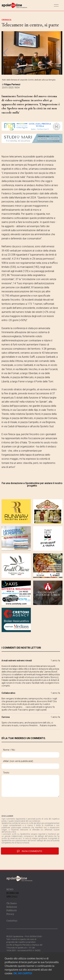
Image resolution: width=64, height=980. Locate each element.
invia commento (30, 851)
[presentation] (25, 806)
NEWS (10, 889)
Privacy (10, 914)
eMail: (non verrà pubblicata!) (18, 761)
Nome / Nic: (9, 750)
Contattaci (12, 921)
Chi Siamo (12, 903)
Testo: (6, 773)
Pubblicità (11, 910)
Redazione (12, 907)
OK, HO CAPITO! (23, 973)
